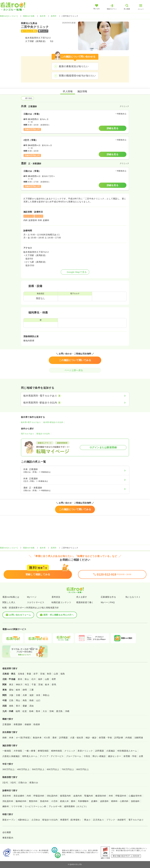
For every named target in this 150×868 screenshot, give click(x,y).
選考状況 (56, 597)
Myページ (32, 597)
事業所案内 (8, 838)
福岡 (18, 711)
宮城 (42, 674)
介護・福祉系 (77, 738)
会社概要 (7, 832)
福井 (40, 679)
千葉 (34, 685)
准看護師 (18, 724)
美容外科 (7, 796)
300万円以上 (9, 769)
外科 (111, 796)
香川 (18, 706)
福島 (63, 674)
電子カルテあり (28, 434)
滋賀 (32, 695)
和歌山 (46, 695)
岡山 (18, 700)
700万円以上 (68, 769)
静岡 (25, 690)
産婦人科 (64, 801)
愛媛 (25, 706)
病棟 (5, 738)
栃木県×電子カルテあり (31, 422)
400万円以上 (23, 769)
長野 (54, 679)
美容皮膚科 (19, 796)
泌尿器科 (104, 801)
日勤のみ (23, 783)
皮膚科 (94, 801)
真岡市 (54, 16)
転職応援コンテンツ (61, 602)
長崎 (31, 711)
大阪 (11, 695)
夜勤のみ (34, 783)
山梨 (47, 679)
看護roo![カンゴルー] (9, 16)
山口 (38, 700)
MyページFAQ (108, 602)
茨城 (40, 685)
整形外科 (33, 801)
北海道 (21, 674)
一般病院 (7, 751)
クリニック (70, 751)
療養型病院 (43, 751)
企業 (141, 756)
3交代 (13, 783)
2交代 (5, 783)
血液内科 (78, 796)
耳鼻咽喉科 (83, 801)
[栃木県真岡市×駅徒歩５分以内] (75, 403)
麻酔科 (6, 806)
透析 (55, 738)
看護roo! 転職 (29, 16)
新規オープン (9, 820)
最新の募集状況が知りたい (74, 66)
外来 (11, 738)
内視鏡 (129, 738)
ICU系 (47, 738)
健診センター (115, 756)
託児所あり (99, 820)
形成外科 (44, 801)
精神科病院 (57, 751)
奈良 (38, 695)
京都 (18, 695)
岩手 (36, 674)
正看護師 (7, 724)
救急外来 (37, 738)
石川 (34, 679)
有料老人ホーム (30, 756)
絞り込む (27, 98)
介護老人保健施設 (11, 756)
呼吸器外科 (121, 796)
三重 (32, 690)
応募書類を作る (108, 597)
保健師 (28, 724)
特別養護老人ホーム (127, 751)
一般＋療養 (30, 751)
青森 (29, 674)
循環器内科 (65, 796)
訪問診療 (119, 738)
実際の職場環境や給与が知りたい (77, 76)
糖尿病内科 (101, 796)
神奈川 (19, 685)
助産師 (37, 724)
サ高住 (87, 756)
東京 (11, 685)
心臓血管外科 (135, 796)
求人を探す (82, 597)
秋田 (49, 674)
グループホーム (74, 756)
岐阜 (18, 690)
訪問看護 (63, 738)
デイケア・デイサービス (52, 756)
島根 (32, 700)
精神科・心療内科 (120, 801)
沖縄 (67, 711)
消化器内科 (52, 796)
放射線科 (135, 801)
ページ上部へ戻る (75, 370)
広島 (11, 700)
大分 (45, 711)
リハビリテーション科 (35, 806)
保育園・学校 (105, 738)
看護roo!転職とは (11, 597)
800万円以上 (83, 769)
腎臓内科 (89, 796)
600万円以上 (53, 769)
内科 (29, 796)
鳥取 (25, 700)
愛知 (11, 690)
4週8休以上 (23, 820)
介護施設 (111, 751)
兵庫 (25, 695)
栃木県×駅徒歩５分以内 (53, 422)
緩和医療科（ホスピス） (76, 806)
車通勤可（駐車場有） (71, 820)
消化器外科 (8, 801)
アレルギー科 (55, 806)
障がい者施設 (99, 756)
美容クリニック (85, 751)
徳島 (11, 706)
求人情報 (68, 91)
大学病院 (18, 751)
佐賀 (25, 711)
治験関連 (139, 738)
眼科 (73, 801)
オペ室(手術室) (23, 738)
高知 (32, 706)
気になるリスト (133, 597)
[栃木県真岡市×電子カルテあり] (75, 396)
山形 (56, 674)
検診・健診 (91, 738)
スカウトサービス (36, 602)
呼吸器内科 (39, 796)
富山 (27, 679)
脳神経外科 (21, 801)
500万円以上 (38, 769)
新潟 (20, 679)
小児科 (54, 801)
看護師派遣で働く (85, 602)
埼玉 (27, 685)
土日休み (36, 820)
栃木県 (43, 16)
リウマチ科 (17, 806)
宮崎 (52, 711)
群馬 (54, 685)
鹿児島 (59, 711)
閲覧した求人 (9, 602)
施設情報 (82, 91)
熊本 (38, 711)
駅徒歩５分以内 (43, 434)
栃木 (47, 685)
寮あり (87, 820)
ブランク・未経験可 (116, 820)
